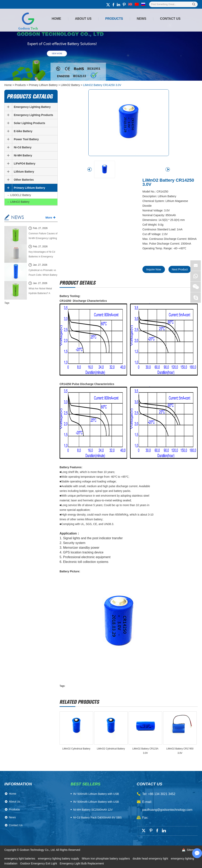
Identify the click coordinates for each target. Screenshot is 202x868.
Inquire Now (154, 269)
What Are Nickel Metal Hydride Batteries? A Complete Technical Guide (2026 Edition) (42, 291)
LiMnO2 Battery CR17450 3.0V (180, 751)
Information (18, 784)
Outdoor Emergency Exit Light (39, 863)
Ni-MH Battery (23, 155)
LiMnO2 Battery (70, 85)
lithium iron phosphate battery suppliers (106, 859)
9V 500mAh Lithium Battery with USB (96, 802)
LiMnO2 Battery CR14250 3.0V (102, 85)
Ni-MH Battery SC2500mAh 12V (93, 810)
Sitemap (192, 850)
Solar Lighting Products (29, 123)
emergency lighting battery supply (59, 859)
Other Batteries (24, 180)
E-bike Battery (23, 131)
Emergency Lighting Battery (32, 107)
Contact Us (170, 19)
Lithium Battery (24, 172)
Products (114, 19)
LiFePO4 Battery (25, 164)
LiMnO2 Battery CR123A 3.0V (145, 751)
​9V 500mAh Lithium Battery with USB (96, 794)
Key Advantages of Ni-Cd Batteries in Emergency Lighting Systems (42, 255)
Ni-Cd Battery (23, 147)
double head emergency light (151, 859)
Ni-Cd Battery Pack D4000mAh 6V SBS (97, 818)
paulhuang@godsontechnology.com (167, 810)
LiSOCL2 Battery (21, 195)
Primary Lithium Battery (43, 85)
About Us (83, 19)
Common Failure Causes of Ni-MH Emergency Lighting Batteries (43, 236)
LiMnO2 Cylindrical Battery (76, 749)
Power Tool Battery (26, 139)
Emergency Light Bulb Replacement (82, 863)
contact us (150, 784)
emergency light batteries (20, 859)
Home (56, 19)
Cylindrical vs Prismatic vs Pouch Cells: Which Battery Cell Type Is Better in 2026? (43, 273)
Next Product (180, 269)
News (141, 19)
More (49, 218)
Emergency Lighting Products (33, 115)
